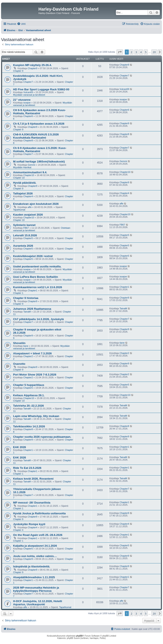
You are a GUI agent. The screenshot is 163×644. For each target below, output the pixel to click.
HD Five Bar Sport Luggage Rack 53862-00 (41, 89)
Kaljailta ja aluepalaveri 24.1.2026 (35, 546)
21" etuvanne (22, 100)
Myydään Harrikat (22, 167)
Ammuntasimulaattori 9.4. (30, 172)
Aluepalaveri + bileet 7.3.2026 (32, 353)
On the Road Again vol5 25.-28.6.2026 (38, 535)
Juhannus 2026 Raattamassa (32, 309)
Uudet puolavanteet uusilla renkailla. (37, 266)
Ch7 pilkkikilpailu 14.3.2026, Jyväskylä (38, 319)
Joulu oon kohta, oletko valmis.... (35, 556)
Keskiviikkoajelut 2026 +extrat (33, 256)
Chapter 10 (19, 178)
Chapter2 (28, 356)
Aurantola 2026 (23, 246)
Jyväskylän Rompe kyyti (29, 524)
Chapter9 (32, 68)
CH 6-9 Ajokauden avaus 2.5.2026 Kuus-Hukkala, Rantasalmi (39, 112)
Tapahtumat (19, 210)
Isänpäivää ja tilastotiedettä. (32, 566)
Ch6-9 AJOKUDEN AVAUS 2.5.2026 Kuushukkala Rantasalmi (36, 136)
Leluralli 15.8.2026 (25, 235)
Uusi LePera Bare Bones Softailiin (36, 277)
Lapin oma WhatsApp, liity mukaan (36, 416)
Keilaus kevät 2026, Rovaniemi (33, 479)
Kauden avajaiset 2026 (28, 215)
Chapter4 (28, 196)
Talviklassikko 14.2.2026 (29, 426)
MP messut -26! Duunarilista (32, 503)
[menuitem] (21, 24)
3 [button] (136, 52)
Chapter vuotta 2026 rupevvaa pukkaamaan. (42, 437)
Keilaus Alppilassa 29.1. (29, 395)
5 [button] (146, 52)
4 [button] (141, 52)
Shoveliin (19, 343)
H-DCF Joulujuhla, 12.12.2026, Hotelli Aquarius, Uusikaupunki (38, 603)
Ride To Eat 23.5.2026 (27, 468)
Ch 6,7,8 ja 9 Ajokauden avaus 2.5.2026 (39, 124)
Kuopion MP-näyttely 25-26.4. (32, 65)
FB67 (26, 228)
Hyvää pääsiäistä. (25, 183)
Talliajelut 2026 (23, 193)
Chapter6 (28, 116)
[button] (120, 52)
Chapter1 (32, 290)
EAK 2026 (20, 447)
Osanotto (19, 364)
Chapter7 (28, 82)
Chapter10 (29, 175)
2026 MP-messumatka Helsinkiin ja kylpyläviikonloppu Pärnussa (36, 589)
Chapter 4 (18, 530)
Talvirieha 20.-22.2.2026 (29, 406)
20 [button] (154, 52)
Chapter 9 (18, 71)
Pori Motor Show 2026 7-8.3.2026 (35, 375)
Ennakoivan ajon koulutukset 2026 (36, 204)
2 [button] (131, 52)
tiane (26, 346)
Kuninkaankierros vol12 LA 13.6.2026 (38, 287)
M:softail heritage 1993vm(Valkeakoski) (39, 162)
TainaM (27, 312)
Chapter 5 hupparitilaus (29, 385)
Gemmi (31, 165)
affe (30, 207)
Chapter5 (28, 238)
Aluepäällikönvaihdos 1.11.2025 (34, 577)
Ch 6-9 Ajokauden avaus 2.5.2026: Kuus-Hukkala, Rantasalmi (40, 150)
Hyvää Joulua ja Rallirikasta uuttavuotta (39, 513)
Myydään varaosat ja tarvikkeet (29, 95)
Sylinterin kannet (24, 225)
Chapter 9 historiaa (26, 298)
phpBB (79, 636)
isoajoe (27, 103)
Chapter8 (28, 140)
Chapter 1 (18, 293)
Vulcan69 (28, 92)
